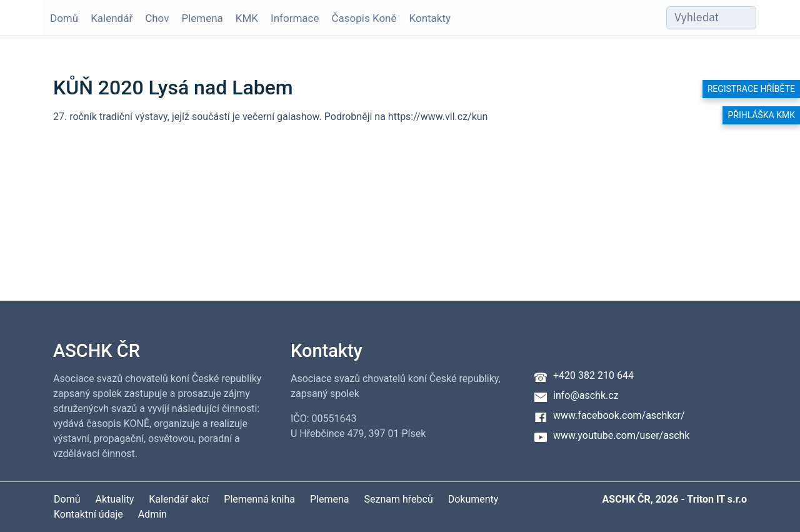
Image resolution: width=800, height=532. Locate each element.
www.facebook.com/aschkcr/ (619, 415)
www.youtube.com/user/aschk (621, 435)
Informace (295, 18)
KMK (247, 18)
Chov (157, 18)
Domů (64, 18)
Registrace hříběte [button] (751, 89)
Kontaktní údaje (88, 514)
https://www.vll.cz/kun (438, 117)
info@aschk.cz (586, 395)
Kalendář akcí (179, 499)
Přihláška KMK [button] (761, 115)
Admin (152, 514)
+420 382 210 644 (593, 375)
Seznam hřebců (399, 499)
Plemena (202, 18)
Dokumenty (473, 499)
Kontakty (430, 18)
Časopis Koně (364, 18)
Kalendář (112, 18)
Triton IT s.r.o (717, 499)
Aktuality (114, 499)
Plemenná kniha (259, 499)
